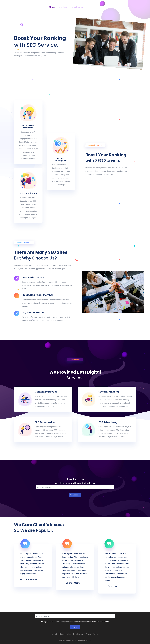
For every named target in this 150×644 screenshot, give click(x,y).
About (52, 7)
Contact (124, 7)
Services (63, 7)
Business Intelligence (61, 159)
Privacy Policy (94, 7)
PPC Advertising (108, 422)
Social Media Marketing (28, 127)
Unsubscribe (78, 7)
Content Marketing (46, 392)
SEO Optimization (28, 193)
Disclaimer (110, 7)
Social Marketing (109, 392)
